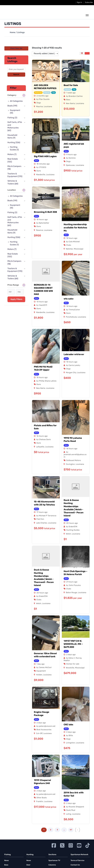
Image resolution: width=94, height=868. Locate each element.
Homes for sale (73, 664)
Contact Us (75, 865)
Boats (12, 106)
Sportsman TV (54, 861)
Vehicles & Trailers (13, 182)
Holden (39, 675)
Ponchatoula (71, 317)
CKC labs (68, 725)
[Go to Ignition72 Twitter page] (62, 845)
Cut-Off (39, 734)
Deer (28, 865)
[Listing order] (45, 54)
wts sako (69, 299)
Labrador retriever (74, 355)
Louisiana (48, 107)
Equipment (41, 671)
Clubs (69, 245)
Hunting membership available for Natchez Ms (75, 228)
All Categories (16, 101)
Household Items (12, 137)
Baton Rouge (71, 593)
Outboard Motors (74, 461)
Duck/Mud (71, 810)
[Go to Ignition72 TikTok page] (88, 845)
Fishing (12, 118)
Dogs (39, 103)
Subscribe (89, 3)
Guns (39, 171)
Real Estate (13, 160)
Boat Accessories (44, 730)
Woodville (70, 668)
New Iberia (70, 104)
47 (71, 830)
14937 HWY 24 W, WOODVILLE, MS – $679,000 (73, 644)
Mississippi (79, 249)
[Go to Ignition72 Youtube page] (79, 845)
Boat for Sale (71, 85)
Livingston (70, 743)
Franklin (40, 802)
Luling (68, 814)
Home (12, 33)
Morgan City (71, 373)
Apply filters (16, 299)
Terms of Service (77, 861)
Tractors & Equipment (15, 175)
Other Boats (42, 798)
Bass (68, 100)
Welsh (68, 534)
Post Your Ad (16, 48)
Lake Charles (42, 523)
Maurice (39, 107)
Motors (12, 155)
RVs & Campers (14, 168)
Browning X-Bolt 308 (45, 212)
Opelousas (70, 165)
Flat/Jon (40, 519)
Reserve (40, 230)
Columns (52, 865)
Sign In (79, 3)
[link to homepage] (16, 15)
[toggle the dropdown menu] (87, 15)
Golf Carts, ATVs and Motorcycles (15, 126)
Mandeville (41, 175)
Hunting (14, 143)
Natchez (69, 249)
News (6, 861)
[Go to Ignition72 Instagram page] (71, 845)
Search (16, 75)
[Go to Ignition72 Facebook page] (54, 845)
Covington (70, 464)
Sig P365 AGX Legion (45, 157)
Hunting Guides (73, 530)
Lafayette (40, 447)
